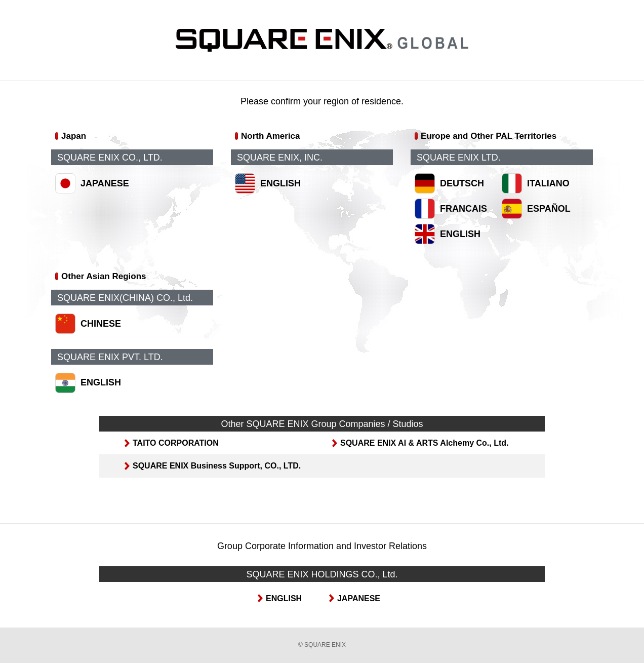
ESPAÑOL (549, 209)
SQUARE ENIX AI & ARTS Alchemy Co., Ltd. (424, 443)
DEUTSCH (462, 183)
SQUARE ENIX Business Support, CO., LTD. (217, 466)
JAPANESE (105, 183)
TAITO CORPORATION (176, 443)
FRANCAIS (464, 209)
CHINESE (101, 324)
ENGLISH (280, 183)
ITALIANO (548, 183)
